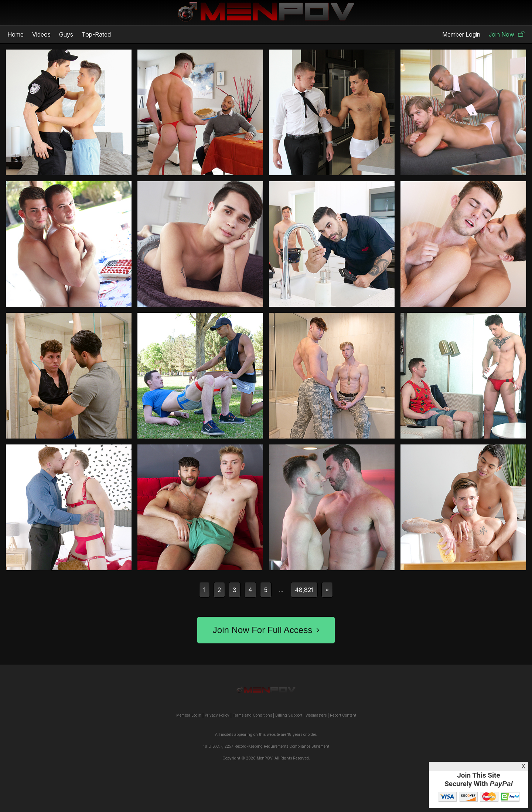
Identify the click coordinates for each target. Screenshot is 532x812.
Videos (41, 34)
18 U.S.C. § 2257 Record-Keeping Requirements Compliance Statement (266, 746)
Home (16, 34)
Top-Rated (96, 34)
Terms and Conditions (252, 715)
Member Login (461, 34)
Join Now (507, 34)
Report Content (343, 715)
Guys (66, 34)
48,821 (304, 590)
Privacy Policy (217, 715)
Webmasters (316, 715)
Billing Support (289, 715)
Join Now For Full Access (266, 630)
